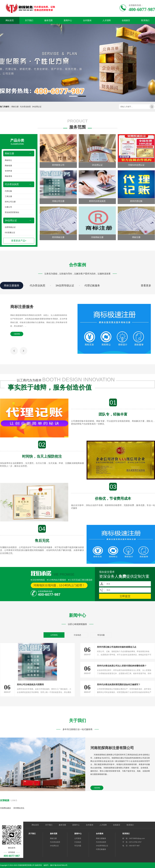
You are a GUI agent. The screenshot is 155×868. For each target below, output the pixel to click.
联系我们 (145, 20)
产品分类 (17, 142)
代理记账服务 (92, 285)
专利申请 (8, 171)
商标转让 (8, 160)
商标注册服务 (12, 285)
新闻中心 (68, 20)
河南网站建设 (5, 808)
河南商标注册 (97, 237)
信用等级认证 (10, 227)
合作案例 (87, 20)
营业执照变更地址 (12, 212)
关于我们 (29, 20)
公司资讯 (54, 635)
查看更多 (146, 285)
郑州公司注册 (10, 202)
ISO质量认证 (10, 233)
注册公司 (8, 207)
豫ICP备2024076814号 (59, 865)
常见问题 (101, 635)
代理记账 (8, 191)
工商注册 (8, 196)
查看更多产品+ (19, 241)
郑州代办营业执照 (97, 201)
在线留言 (126, 20)
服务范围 (48, 20)
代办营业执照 (25, 107)
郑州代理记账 (136, 201)
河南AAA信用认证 (136, 165)
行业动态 (78, 635)
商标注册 (15, 107)
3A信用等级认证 (65, 285)
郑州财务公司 (58, 165)
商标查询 (8, 176)
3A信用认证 (37, 107)
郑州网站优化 (19, 808)
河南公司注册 (58, 201)
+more (17, 334)
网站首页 (10, 20)
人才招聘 (107, 20)
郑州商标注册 (58, 237)
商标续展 (8, 166)
